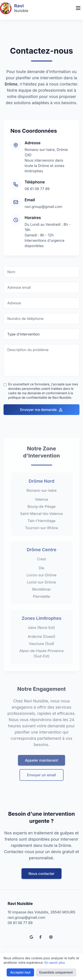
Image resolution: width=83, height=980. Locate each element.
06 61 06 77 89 (34, 189)
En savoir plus (55, 963)
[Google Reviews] (32, 937)
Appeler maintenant (42, 771)
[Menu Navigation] (78, 8)
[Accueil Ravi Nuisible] (14, 8)
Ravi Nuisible (20, 904)
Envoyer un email (41, 786)
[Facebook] (42, 937)
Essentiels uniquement (56, 972)
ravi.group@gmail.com (41, 207)
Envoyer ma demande (41, 410)
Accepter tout (20, 972)
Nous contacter (42, 874)
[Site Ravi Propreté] (51, 937)
